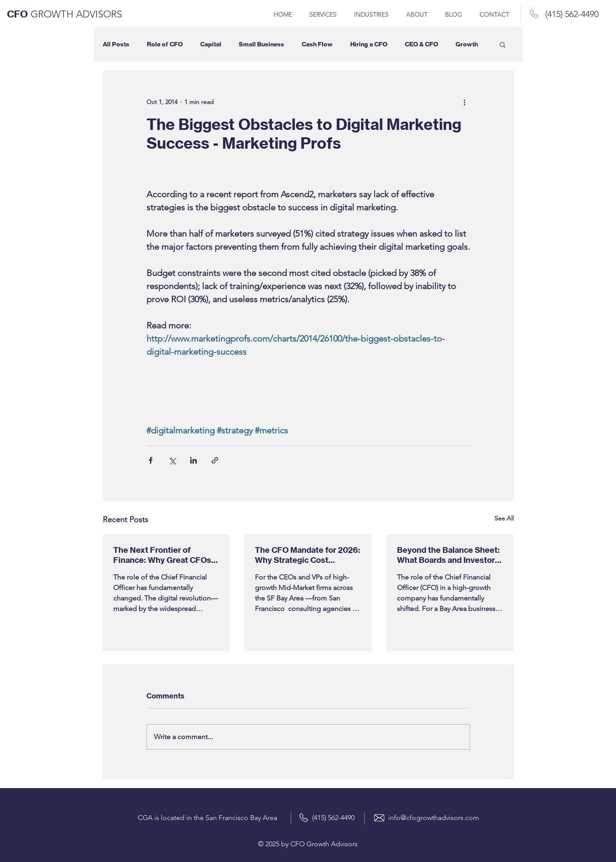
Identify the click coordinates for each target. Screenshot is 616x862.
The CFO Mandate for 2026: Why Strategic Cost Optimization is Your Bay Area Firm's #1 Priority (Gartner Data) (308, 555)
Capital (211, 44)
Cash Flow (317, 44)
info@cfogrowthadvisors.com (434, 818)
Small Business (261, 44)
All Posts (116, 44)
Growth (467, 44)
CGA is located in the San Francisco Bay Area (207, 818)
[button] (503, 44)
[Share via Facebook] (151, 460)
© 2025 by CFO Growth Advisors (308, 844)
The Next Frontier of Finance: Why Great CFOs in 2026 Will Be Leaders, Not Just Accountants (162, 555)
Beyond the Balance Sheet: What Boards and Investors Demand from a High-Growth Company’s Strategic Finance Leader (448, 555)
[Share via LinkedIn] (193, 460)
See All (504, 518)
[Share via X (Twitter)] (172, 460)
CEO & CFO (421, 44)
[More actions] (465, 102)
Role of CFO (165, 44)
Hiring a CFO (369, 44)
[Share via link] (215, 460)
